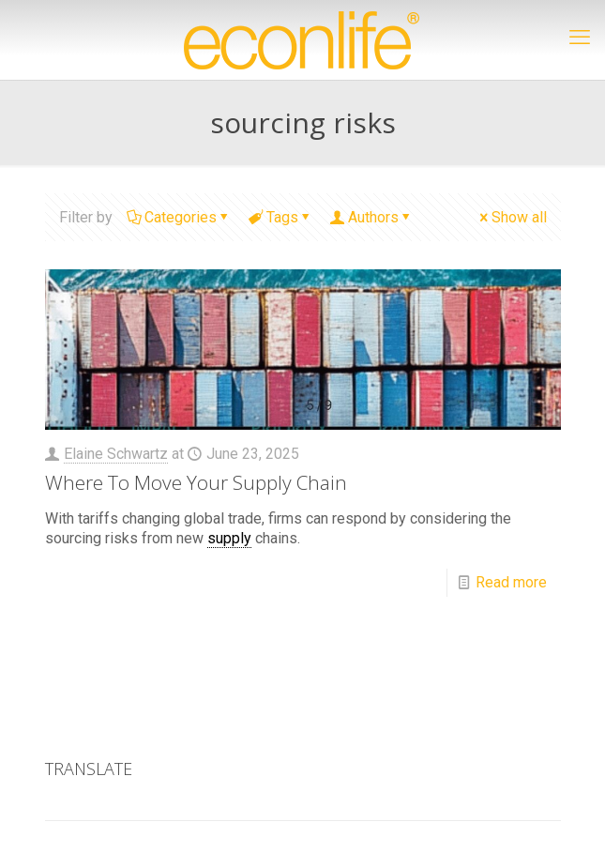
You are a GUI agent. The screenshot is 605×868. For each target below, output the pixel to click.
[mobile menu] (580, 38)
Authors (372, 217)
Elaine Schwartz (116, 454)
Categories (179, 217)
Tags (281, 217)
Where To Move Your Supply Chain (196, 482)
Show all (512, 217)
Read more (511, 582)
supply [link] (229, 538)
